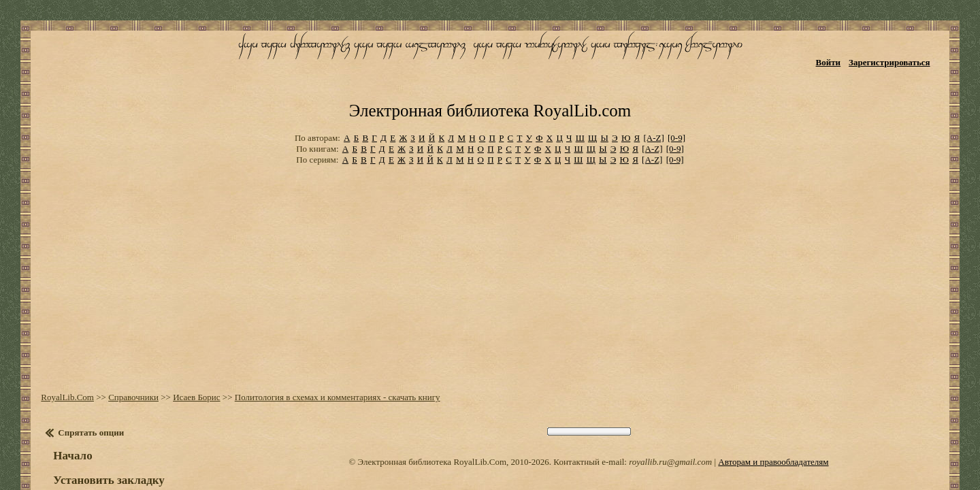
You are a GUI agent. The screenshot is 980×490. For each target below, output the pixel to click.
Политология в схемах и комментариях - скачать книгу (327, 340)
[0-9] (676, 88)
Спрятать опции (81, 375)
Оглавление (78, 462)
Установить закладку (99, 423)
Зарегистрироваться (905, 53)
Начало (62, 398)
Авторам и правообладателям (773, 405)
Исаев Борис (186, 340)
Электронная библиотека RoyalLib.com (490, 65)
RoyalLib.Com (57, 340)
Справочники (123, 340)
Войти (844, 53)
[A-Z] (653, 88)
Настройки (76, 448)
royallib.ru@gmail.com (670, 405)
